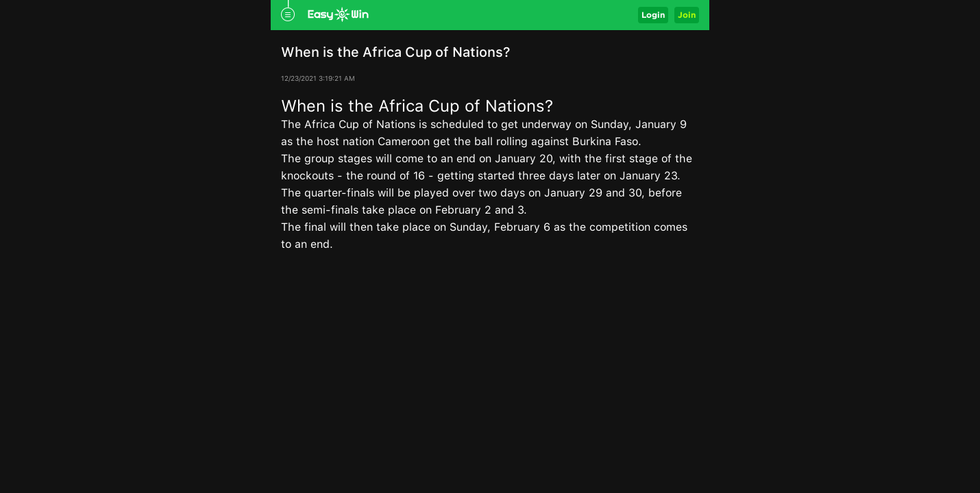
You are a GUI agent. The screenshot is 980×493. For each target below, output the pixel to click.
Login (653, 15)
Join (687, 15)
